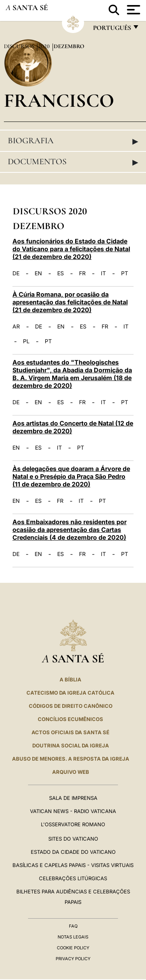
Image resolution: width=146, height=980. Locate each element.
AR (16, 327)
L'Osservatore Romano (73, 824)
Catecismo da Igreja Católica (70, 693)
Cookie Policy (73, 948)
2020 (45, 46)
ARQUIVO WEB (71, 772)
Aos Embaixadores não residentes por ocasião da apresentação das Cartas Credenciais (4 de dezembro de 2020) (69, 530)
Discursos (20, 46)
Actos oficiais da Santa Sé (70, 732)
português (112, 30)
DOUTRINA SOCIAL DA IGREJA (71, 745)
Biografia (73, 141)
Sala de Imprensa (73, 798)
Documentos (73, 162)
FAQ (73, 926)
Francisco (59, 100)
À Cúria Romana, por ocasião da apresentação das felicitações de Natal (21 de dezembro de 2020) (70, 302)
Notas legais (73, 937)
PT (125, 273)
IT (103, 273)
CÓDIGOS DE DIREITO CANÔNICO (71, 706)
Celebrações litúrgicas (73, 878)
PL (26, 341)
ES (61, 273)
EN (38, 273)
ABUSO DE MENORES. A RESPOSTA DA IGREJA (71, 759)
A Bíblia (70, 679)
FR (82, 273)
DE (16, 273)
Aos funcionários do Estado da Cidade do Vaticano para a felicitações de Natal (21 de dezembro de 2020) (71, 249)
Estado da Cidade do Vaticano (73, 852)
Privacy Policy (73, 959)
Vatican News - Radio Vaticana (73, 811)
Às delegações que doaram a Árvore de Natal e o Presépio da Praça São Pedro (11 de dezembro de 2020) (71, 476)
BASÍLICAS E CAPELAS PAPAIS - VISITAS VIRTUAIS (73, 865)
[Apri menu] (133, 10)
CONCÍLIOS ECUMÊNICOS (70, 719)
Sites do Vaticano (73, 839)
